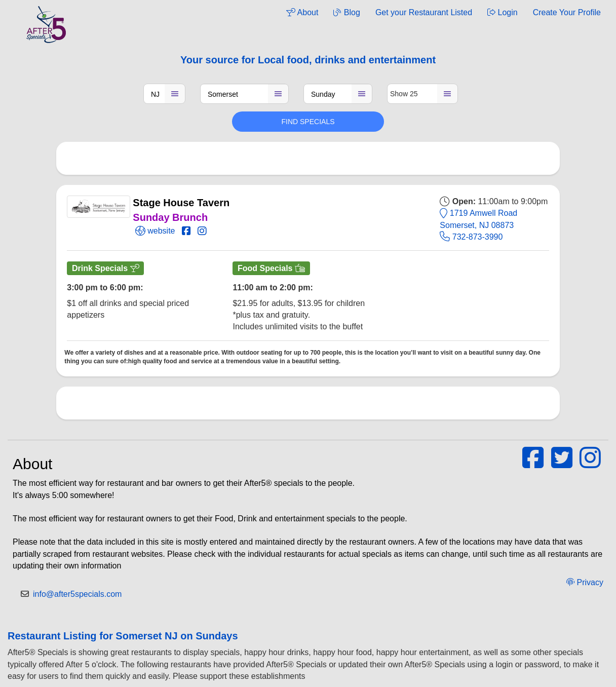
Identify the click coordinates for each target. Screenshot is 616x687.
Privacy (585, 582)
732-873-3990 (471, 237)
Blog (346, 12)
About (302, 12)
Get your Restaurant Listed (424, 12)
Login (503, 12)
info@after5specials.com (77, 594)
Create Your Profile (567, 12)
